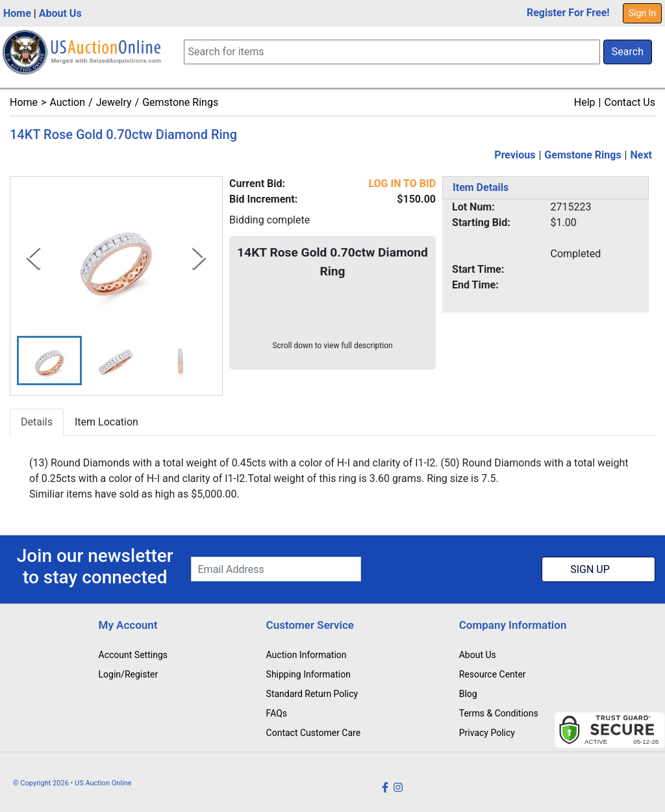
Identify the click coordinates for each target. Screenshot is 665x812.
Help (585, 102)
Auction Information (307, 655)
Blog (468, 694)
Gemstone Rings (180, 102)
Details (37, 423)
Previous (515, 155)
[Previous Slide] (33, 258)
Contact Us (630, 102)
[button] (49, 361)
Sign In (642, 13)
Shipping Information (308, 674)
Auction (67, 102)
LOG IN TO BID (402, 184)
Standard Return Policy (312, 694)
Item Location (107, 423)
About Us (60, 13)
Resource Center (493, 674)
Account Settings (133, 655)
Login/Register (129, 674)
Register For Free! (568, 13)
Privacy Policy (487, 733)
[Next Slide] (199, 258)
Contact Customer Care (314, 733)
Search (628, 52)
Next (641, 155)
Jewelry (114, 102)
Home (17, 13)
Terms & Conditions (499, 713)
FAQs (277, 713)
